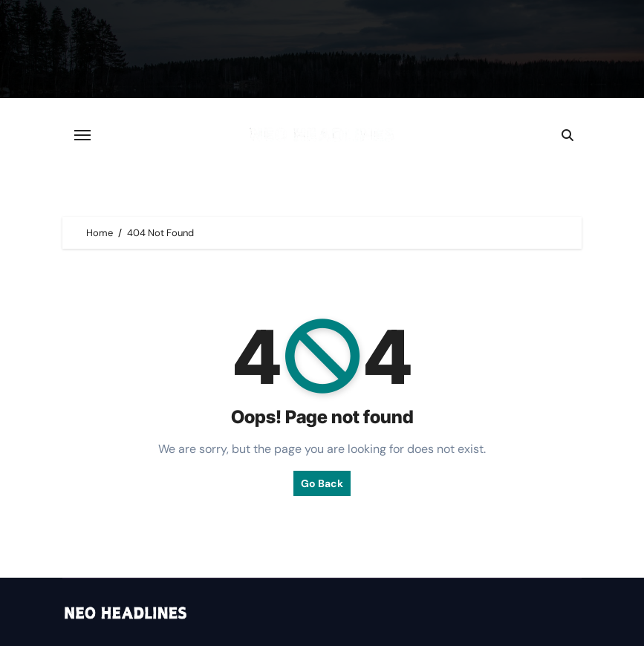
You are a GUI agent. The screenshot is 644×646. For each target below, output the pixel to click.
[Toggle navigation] (82, 135)
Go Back (322, 483)
